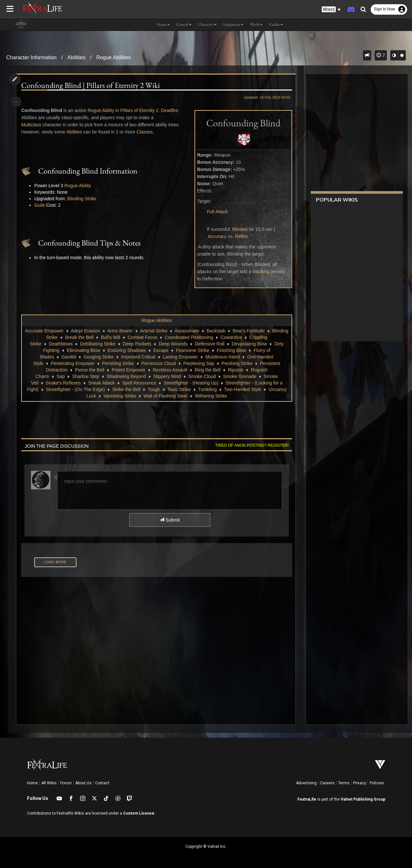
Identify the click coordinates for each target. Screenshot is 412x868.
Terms (344, 783)
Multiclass (33, 125)
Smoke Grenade (141, 383)
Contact (102, 783)
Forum (66, 783)
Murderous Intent (127, 363)
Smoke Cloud (103, 383)
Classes (146, 132)
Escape (68, 357)
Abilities (76, 57)
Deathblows (156, 344)
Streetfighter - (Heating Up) (86, 389)
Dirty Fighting (175, 350)
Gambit (207, 357)
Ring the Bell (120, 376)
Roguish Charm (179, 376)
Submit (169, 526)
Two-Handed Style (144, 396)
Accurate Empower (65, 331)
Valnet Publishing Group (363, 799)
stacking (258, 272)
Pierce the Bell (240, 370)
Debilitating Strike (193, 344)
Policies (377, 783)
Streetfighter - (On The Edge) (227, 389)
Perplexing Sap (114, 370)
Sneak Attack (250, 383)
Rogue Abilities (114, 57)
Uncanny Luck (185, 396)
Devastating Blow (136, 350)
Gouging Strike (237, 357)
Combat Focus (202, 337)
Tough (55, 396)
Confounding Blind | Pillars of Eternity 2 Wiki (92, 85)
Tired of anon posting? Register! (249, 452)
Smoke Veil (176, 383)
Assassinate (208, 331)
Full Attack (215, 212)
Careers (327, 783)
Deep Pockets (233, 344)
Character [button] (207, 24)
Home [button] (163, 24)
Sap (206, 376)
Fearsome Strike (100, 357)
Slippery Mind (68, 383)
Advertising (306, 783)
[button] (331, 10)
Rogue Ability (103, 110)
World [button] (256, 24)
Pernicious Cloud (74, 370)
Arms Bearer (141, 331)
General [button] (184, 24)
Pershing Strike (152, 370)
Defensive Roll (97, 350)
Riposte (148, 376)
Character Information (31, 57)
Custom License (139, 813)
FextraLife (307, 799)
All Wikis (49, 783)
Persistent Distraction (196, 370)
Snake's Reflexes (212, 383)
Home (32, 783)
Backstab (237, 331)
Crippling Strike (122, 344)
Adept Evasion (107, 331)
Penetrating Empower (219, 363)
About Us (83, 783)
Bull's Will (170, 337)
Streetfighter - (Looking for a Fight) (156, 389)
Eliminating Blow (213, 350)
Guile (41, 205)
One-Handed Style (170, 363)
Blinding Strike (83, 199)
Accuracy (215, 236)
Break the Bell (139, 337)
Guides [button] (276, 24)
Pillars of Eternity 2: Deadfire (151, 110)
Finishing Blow (138, 357)
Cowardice (88, 344)
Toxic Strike (80, 396)
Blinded (238, 229)
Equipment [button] (233, 24)
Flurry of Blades (177, 357)
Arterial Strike (175, 331)
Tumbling (109, 396)
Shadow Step (231, 376)
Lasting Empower (85, 363)
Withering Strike (165, 402)
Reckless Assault (82, 376)
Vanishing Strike (222, 396)
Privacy (360, 783)
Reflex (239, 236)
